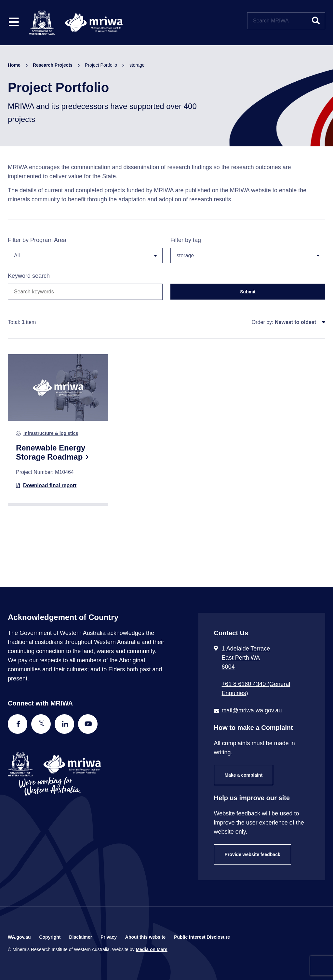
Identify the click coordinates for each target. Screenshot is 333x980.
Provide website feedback (253, 854)
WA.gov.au (19, 937)
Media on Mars (151, 949)
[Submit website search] (316, 21)
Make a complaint (244, 775)
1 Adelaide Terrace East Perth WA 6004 (246, 658)
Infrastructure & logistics (51, 433)
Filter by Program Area (85, 250)
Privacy (109, 937)
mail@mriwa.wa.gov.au (252, 710)
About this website (145, 937)
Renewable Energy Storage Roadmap (51, 452)
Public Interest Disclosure (202, 937)
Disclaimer (80, 937)
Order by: (263, 322)
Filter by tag (248, 250)
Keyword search (29, 276)
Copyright (50, 937)
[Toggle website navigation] (14, 23)
